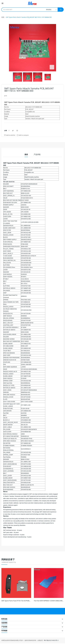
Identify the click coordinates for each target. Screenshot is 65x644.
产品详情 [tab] (37, 154)
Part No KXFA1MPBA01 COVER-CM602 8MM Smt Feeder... (49, 601)
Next (57, 48)
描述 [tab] (26, 154)
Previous (8, 48)
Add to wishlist (10, 135)
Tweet (13, 131)
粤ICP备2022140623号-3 (51, 640)
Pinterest (17, 131)
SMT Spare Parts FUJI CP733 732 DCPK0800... (16, 601)
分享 (9, 131)
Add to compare (23, 135)
